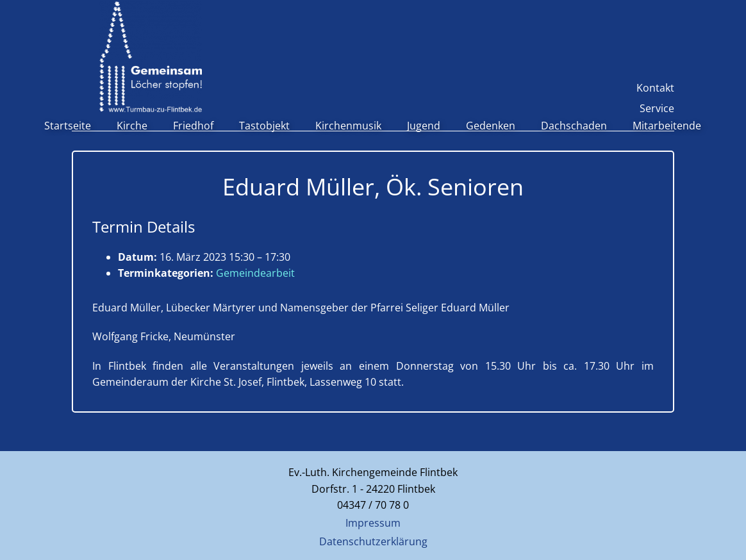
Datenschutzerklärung (373, 541)
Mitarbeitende (667, 126)
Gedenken (491, 126)
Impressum (373, 523)
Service (657, 108)
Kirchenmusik (348, 126)
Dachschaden (574, 126)
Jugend (424, 126)
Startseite (68, 126)
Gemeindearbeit (255, 273)
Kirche (132, 126)
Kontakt (655, 88)
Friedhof (193, 126)
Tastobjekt (264, 126)
